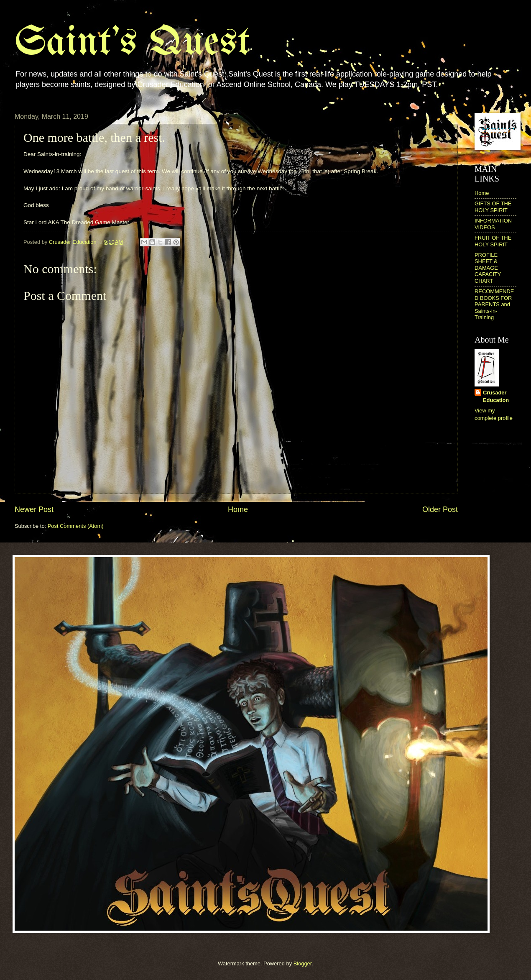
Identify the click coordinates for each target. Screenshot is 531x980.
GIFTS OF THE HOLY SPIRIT (493, 207)
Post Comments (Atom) (76, 526)
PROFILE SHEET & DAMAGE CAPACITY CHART (488, 268)
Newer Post (34, 509)
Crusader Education (496, 396)
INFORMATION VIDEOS (493, 224)
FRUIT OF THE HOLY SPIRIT (493, 241)
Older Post (440, 509)
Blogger (303, 963)
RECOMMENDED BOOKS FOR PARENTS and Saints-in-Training (494, 304)
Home (238, 509)
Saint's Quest (132, 43)
